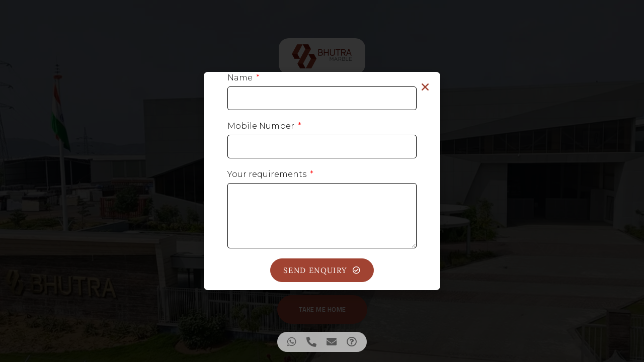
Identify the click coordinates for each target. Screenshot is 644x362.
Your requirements (268, 174)
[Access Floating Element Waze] (352, 342)
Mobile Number (262, 126)
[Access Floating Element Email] (332, 342)
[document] (322, 181)
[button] (425, 87)
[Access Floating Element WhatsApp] (292, 342)
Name (241, 78)
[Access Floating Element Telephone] (311, 342)
